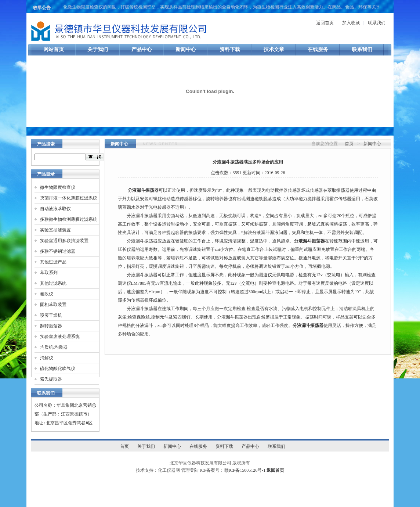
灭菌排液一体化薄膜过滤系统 (69, 198)
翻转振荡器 (51, 326)
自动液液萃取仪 (55, 209)
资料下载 (230, 49)
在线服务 (318, 49)
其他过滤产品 (53, 262)
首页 (349, 144)
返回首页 (325, 23)
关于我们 (98, 49)
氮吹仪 (47, 294)
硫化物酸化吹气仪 (58, 368)
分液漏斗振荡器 (143, 190)
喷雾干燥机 (51, 315)
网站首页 (54, 49)
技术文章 (274, 49)
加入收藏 (351, 23)
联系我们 (377, 23)
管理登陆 (190, 470)
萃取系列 (49, 273)
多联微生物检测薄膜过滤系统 (69, 219)
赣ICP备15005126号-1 (245, 470)
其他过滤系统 (53, 283)
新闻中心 (186, 49)
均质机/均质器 (54, 347)
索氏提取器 (51, 379)
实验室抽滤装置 (55, 230)
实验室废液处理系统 (60, 337)
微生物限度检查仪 (58, 187)
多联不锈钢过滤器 (58, 251)
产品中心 (142, 49)
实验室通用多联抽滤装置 (64, 241)
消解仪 (47, 358)
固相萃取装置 (53, 305)
